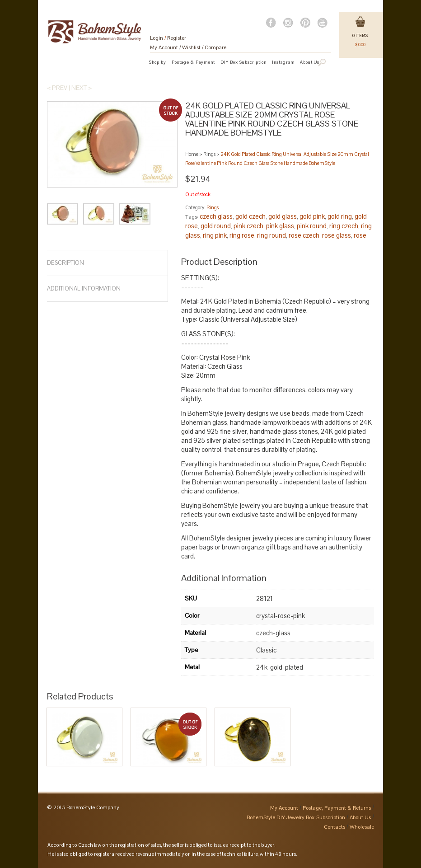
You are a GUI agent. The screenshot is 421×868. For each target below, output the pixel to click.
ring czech (344, 226)
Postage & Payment (193, 62)
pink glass (280, 226)
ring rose (242, 235)
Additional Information (84, 289)
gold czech (250, 216)
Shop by (158, 62)
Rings (209, 154)
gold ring (340, 216)
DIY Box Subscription (243, 62)
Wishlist (191, 47)
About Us (360, 817)
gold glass (283, 216)
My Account (164, 47)
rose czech (304, 235)
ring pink (215, 235)
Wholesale (362, 827)
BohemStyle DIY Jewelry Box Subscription (296, 817)
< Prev (57, 88)
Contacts (334, 827)
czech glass (216, 216)
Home (192, 154)
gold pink (312, 216)
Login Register (168, 38)
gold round (216, 226)
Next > (82, 88)
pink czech (248, 226)
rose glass (337, 235)
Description (65, 263)
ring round (271, 235)
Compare (215, 47)
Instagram (283, 62)
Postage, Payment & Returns (337, 808)
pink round (312, 226)
